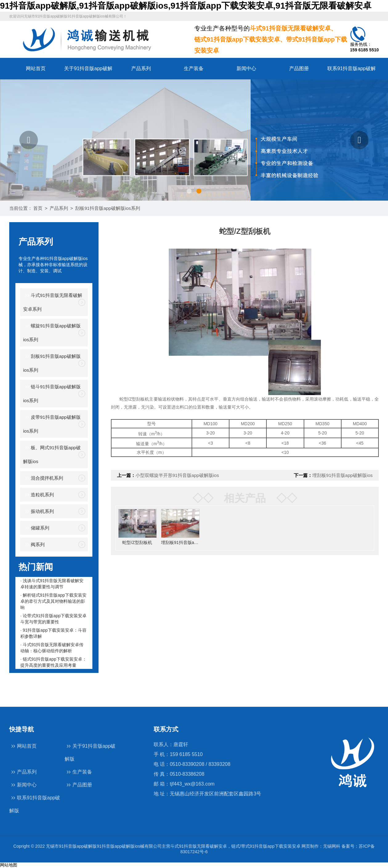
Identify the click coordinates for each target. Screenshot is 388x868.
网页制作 (310, 846)
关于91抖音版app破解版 (90, 752)
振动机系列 (38, 512)
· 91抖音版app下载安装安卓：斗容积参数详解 (53, 633)
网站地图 (9, 865)
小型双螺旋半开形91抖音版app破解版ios (177, 475)
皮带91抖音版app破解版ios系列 (52, 423)
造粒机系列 (38, 495)
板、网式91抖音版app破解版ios (52, 454)
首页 (38, 208)
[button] (29, 140)
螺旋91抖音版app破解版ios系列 (52, 332)
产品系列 (141, 68)
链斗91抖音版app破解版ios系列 (52, 393)
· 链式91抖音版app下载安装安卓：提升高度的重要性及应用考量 (53, 662)
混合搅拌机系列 (43, 478)
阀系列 (34, 545)
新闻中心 (246, 68)
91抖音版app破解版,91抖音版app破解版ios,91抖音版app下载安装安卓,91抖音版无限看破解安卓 (186, 6)
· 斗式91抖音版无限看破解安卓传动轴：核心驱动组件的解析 (52, 648)
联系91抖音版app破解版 (35, 804)
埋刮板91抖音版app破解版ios (342, 475)
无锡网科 (332, 846)
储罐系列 (36, 528)
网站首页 (36, 68)
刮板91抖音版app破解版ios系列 (108, 208)
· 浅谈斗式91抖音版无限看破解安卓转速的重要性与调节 (52, 584)
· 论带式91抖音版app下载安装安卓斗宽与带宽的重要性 (53, 619)
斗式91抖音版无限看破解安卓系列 (53, 302)
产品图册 (299, 68)
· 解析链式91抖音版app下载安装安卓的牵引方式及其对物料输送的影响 (53, 601)
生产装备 (194, 68)
